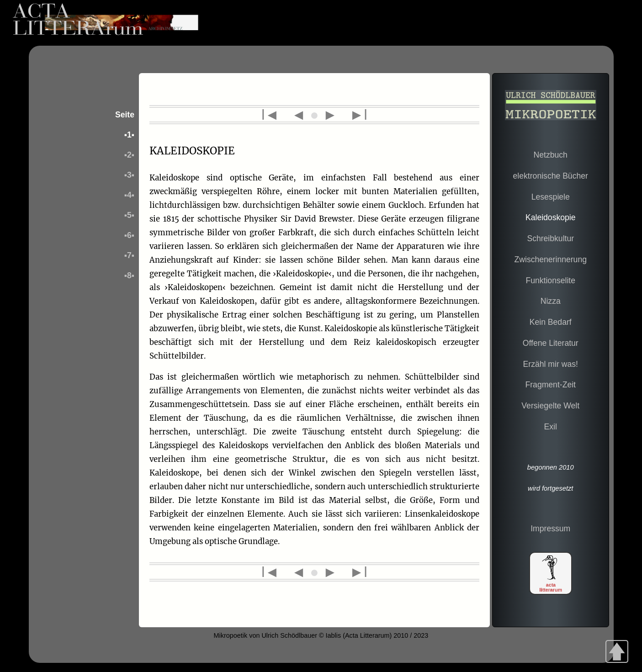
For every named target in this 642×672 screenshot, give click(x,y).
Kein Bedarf (551, 322)
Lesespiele (551, 197)
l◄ (274, 115)
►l (356, 115)
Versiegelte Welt (550, 406)
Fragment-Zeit (550, 385)
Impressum (550, 529)
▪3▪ (129, 175)
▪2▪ (129, 155)
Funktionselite (550, 280)
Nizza (551, 301)
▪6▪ (129, 235)
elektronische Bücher (551, 176)
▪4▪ (129, 195)
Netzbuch (551, 155)
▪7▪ (129, 255)
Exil (551, 427)
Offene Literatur (551, 343)
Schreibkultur (550, 238)
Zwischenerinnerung (551, 259)
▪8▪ (129, 275)
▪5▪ (129, 215)
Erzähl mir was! (551, 364)
